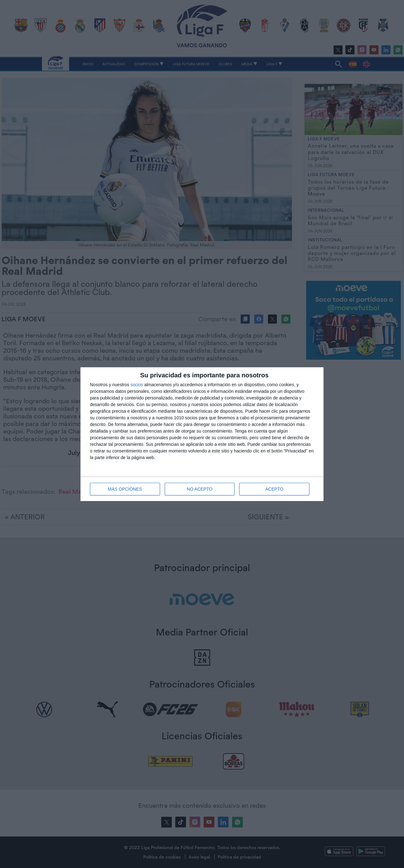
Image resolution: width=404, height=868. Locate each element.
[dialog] (202, 434)
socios (137, 385)
